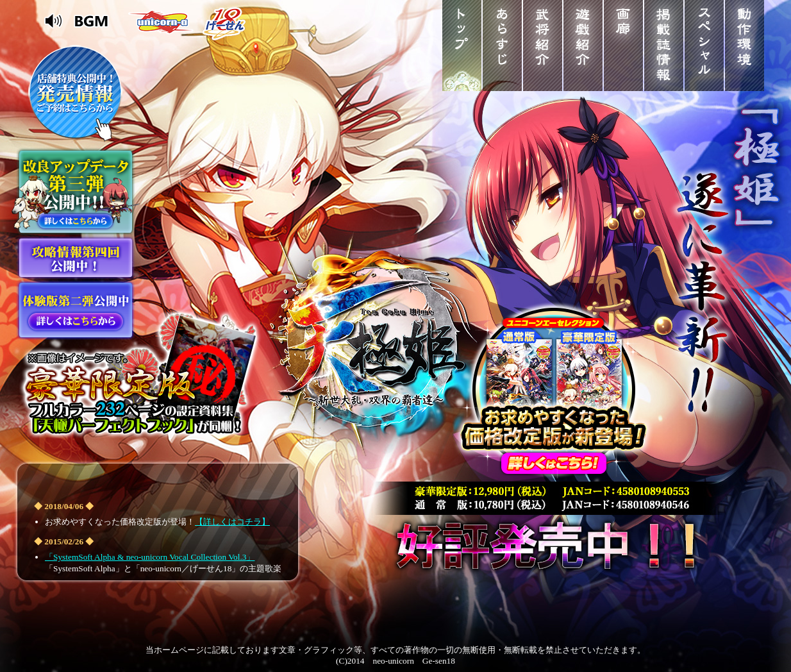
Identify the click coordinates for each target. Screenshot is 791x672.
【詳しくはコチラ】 (232, 522)
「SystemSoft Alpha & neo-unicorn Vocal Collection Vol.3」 (150, 557)
